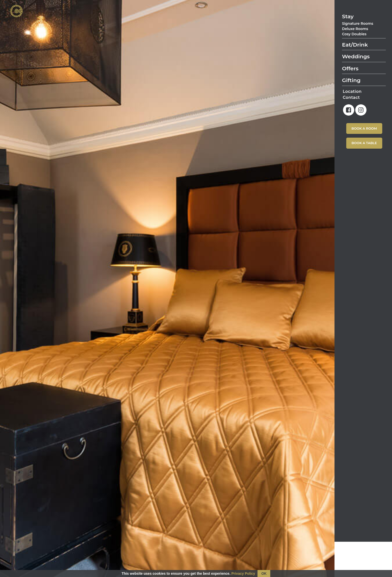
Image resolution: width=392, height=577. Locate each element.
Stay (348, 16)
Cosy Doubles (354, 34)
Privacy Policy (243, 573)
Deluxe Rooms (355, 29)
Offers (350, 68)
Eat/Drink (355, 45)
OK (264, 573)
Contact (351, 97)
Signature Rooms (358, 24)
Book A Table (364, 143)
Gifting (351, 80)
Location (352, 91)
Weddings (356, 56)
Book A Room (364, 128)
